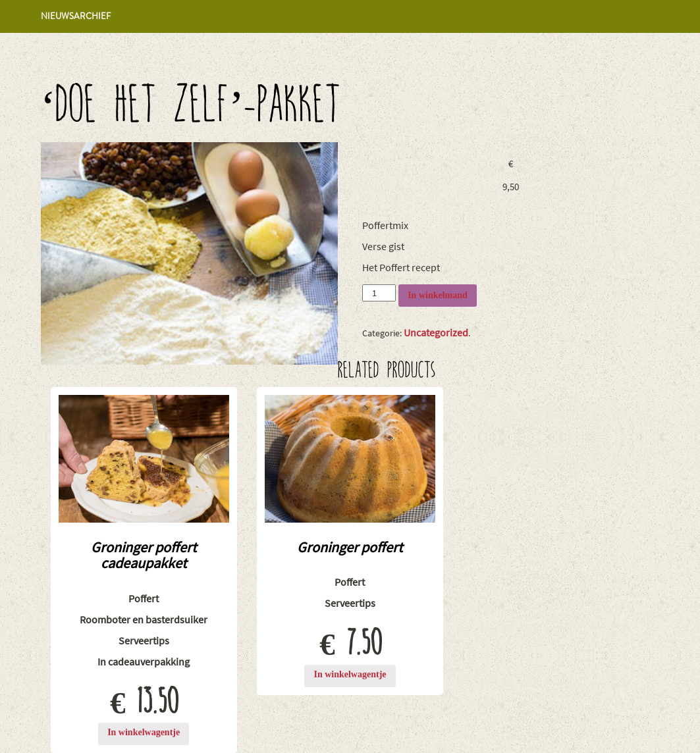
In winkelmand (438, 295)
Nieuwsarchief (76, 16)
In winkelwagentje (144, 732)
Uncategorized (436, 332)
